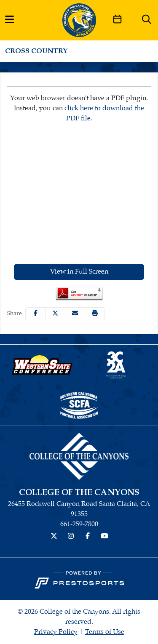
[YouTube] (104, 537)
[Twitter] (54, 537)
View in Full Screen (79, 272)
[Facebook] (88, 537)
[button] (95, 314)
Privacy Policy (56, 632)
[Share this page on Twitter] (55, 314)
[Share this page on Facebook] (35, 314)
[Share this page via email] (75, 314)
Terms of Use (105, 632)
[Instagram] (71, 537)
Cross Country (36, 51)
